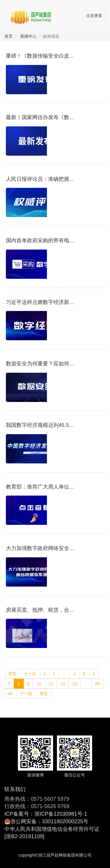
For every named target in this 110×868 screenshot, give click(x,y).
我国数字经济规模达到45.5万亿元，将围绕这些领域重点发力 (40, 425)
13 (75, 684)
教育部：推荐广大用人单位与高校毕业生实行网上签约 (40, 487)
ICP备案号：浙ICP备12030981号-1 (46, 814)
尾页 (44, 694)
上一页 (30, 674)
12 (63, 684)
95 (97, 684)
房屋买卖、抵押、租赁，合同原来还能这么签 (40, 610)
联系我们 (15, 789)
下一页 (26, 694)
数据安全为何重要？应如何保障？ (40, 364)
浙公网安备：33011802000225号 (49, 821)
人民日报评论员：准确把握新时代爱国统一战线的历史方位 (40, 179)
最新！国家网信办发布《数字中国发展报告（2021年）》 (40, 117)
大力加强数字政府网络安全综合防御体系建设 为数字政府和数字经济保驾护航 (40, 548)
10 (39, 684)
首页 (9, 36)
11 (51, 684)
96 (10, 694)
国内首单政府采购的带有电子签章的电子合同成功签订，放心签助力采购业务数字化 (40, 241)
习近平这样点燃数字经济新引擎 (40, 302)
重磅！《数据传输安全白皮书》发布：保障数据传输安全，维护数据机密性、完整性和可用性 (40, 56)
